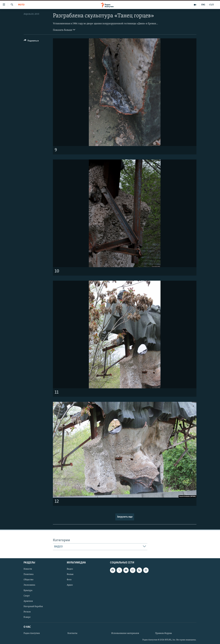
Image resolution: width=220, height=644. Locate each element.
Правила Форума (164, 633)
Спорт (27, 596)
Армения (28, 601)
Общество (28, 580)
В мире (27, 617)
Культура (28, 590)
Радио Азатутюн (32, 633)
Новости (28, 569)
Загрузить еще (125, 517)
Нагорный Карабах (33, 607)
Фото (21, 5)
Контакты (72, 633)
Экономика (29, 585)
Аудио (70, 585)
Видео (70, 569)
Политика (29, 574)
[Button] (31, 41)
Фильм (70, 574)
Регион (27, 612)
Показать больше (64, 30)
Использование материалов (125, 633)
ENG (203, 5)
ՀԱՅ (211, 5)
